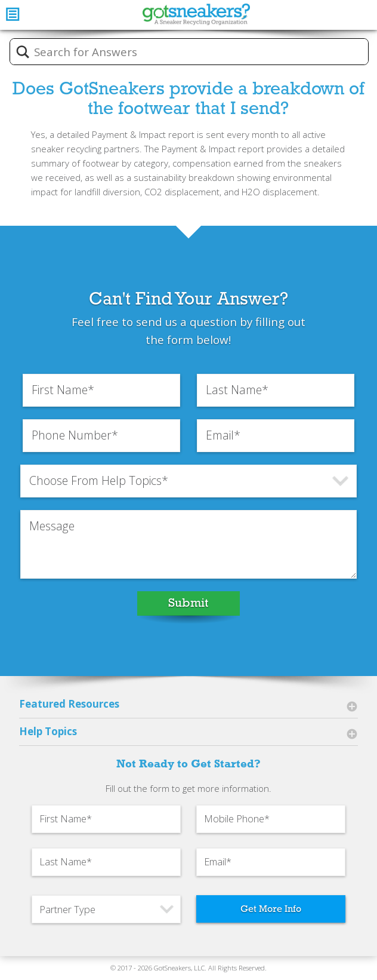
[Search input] (197, 52)
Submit (188, 603)
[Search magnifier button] (23, 52)
